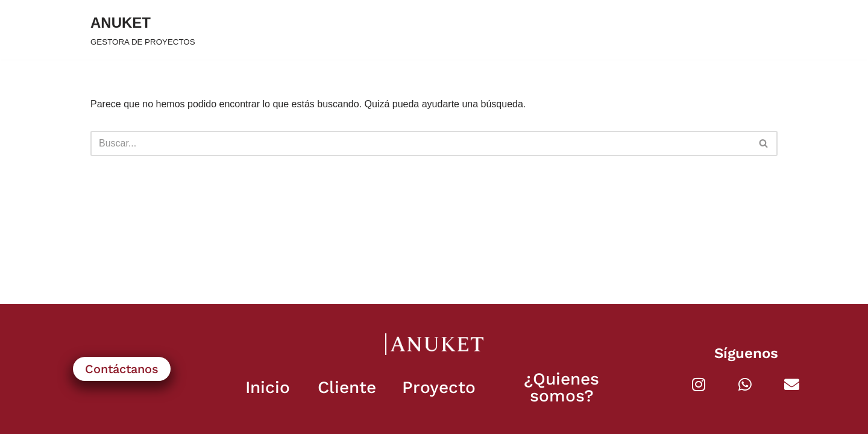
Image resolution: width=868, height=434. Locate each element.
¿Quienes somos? (561, 387)
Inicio (268, 387)
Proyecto (439, 387)
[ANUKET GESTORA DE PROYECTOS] (143, 30)
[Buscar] (420, 143)
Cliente (347, 387)
